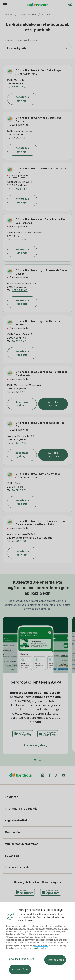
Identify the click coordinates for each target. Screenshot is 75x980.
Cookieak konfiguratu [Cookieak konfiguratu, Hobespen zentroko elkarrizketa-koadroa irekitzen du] (21, 968)
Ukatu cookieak (55, 969)
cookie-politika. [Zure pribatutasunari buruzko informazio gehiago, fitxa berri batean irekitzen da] (41, 957)
